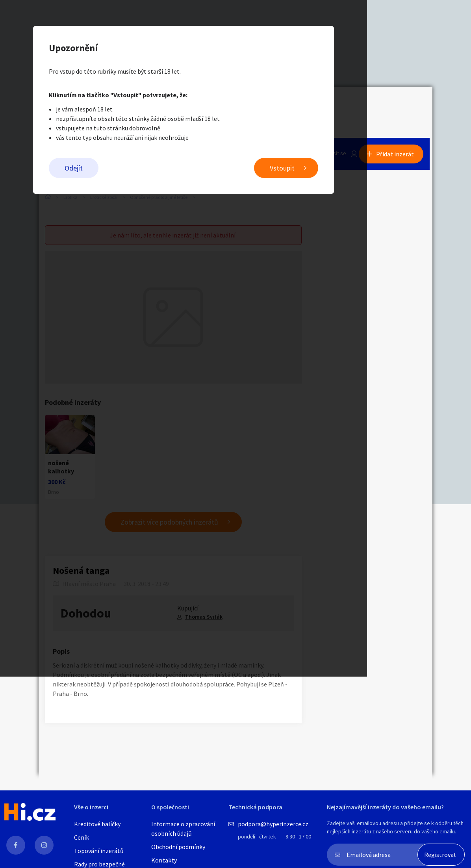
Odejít (126, 170)
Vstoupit (334, 170)
